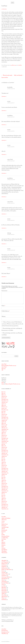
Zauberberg (4, 600)
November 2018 (5, 419)
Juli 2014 (3, 476)
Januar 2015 (4, 467)
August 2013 (4, 492)
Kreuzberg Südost (5, 536)
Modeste (3, 544)
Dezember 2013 (5, 486)
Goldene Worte (5, 574)
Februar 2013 (4, 501)
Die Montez (4, 565)
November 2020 (5, 401)
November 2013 (5, 488)
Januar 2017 (4, 437)
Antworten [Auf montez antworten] (4, 111)
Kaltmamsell (4, 530)
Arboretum (4, 520)
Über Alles (4, 595)
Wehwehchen (5, 597)
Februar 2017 (4, 435)
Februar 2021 (4, 396)
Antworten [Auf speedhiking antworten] (4, 125)
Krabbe (3, 535)
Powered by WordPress (5, 642)
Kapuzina (4, 532)
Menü (13, 3)
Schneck (3, 548)
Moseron (4, 545)
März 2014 (4, 482)
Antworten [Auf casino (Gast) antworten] (4, 173)
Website (4, 317)
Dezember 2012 (5, 504)
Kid (2, 533)
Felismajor (4, 526)
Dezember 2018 (5, 417)
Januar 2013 (4, 503)
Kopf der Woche (5, 583)
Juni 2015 (3, 459)
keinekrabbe (10, 87)
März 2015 (4, 464)
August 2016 (4, 443)
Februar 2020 (4, 407)
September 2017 (5, 429)
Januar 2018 (4, 426)
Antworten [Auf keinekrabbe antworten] (4, 96)
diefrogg (9, 233)
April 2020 (4, 404)
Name (3, 306)
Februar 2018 (4, 425)
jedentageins (4, 582)
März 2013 (4, 500)
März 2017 (4, 434)
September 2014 (5, 473)
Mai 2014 (3, 479)
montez (9, 101)
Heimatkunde (5, 579)
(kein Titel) (4, 364)
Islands (3, 580)
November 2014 (5, 470)
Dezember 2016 (5, 438)
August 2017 (4, 431)
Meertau (3, 542)
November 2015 (5, 452)
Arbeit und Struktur (6, 518)
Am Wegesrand (5, 562)
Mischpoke (4, 589)
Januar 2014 (4, 485)
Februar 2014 (4, 483)
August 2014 (4, 474)
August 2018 (4, 420)
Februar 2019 (4, 414)
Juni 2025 (3, 392)
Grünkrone (4, 576)
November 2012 (5, 506)
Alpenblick (4, 561)
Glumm (3, 529)
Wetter (3, 598)
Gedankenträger (5, 527)
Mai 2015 (3, 461)
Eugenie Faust (5, 524)
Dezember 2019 (5, 410)
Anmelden (4, 629)
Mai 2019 (3, 413)
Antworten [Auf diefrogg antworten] (4, 244)
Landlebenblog (5, 538)
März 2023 (4, 395)
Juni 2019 (3, 411)
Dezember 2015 (5, 450)
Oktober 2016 (4, 440)
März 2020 (4, 405)
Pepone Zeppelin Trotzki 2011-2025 (9, 366)
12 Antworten (4, 9)
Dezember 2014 (5, 468)
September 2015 (5, 455)
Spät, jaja (4, 369)
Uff (2, 370)
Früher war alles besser (6, 570)
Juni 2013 (3, 495)
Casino (3, 521)
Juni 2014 (3, 477)
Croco (3, 523)
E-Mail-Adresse (6, 311)
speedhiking (10, 116)
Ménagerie (4, 588)
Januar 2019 (4, 416)
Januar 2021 (4, 398)
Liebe (3, 585)
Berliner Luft (4, 564)
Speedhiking (4, 550)
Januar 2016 (4, 449)
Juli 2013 (3, 494)
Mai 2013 (3, 497)
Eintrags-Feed (5, 631)
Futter (3, 571)
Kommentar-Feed (5, 632)
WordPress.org (5, 634)
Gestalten (4, 573)
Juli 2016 (3, 444)
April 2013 (4, 498)
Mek (3, 541)
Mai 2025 (3, 393)
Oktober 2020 (5, 402)
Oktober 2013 (4, 489)
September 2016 (5, 441)
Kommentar (4, 291)
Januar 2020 (4, 408)
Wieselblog (4, 551)
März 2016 (4, 446)
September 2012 (5, 509)
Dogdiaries (4, 567)
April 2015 (4, 462)
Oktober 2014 (4, 471)
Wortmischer (4, 553)
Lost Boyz (20, 65)
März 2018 (4, 423)
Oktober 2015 (4, 453)
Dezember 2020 (5, 399)
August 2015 (4, 456)
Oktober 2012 (4, 507)
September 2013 (5, 491)
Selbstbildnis (4, 592)
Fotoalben (4, 517)
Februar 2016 (4, 447)
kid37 (3, 382)
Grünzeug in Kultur (6, 577)
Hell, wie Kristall (19, 75)
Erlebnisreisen (5, 568)
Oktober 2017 (4, 428)
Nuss (3, 547)
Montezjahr (4, 591)
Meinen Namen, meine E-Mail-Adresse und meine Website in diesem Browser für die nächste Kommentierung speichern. (12, 324)
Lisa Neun (4, 539)
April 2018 (4, 422)
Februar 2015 (4, 465)
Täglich (3, 594)
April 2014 (4, 480)
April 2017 (4, 432)
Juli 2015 (3, 458)
